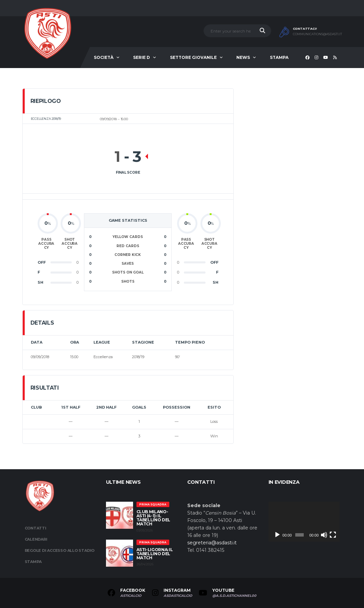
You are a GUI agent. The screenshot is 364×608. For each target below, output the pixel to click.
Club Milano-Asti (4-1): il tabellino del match (153, 518)
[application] (304, 522)
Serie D (142, 57)
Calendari (36, 539)
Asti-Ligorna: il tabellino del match (155, 554)
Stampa (279, 57)
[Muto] (324, 535)
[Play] (277, 535)
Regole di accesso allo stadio (60, 550)
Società (104, 57)
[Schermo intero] (333, 535)
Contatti (36, 528)
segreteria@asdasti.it (212, 543)
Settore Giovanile (193, 57)
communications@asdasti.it (317, 34)
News (243, 57)
